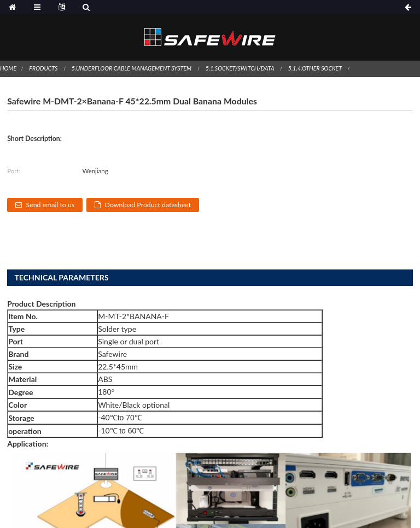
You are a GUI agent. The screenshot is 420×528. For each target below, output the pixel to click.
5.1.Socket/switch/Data (240, 68)
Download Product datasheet (148, 205)
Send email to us (51, 205)
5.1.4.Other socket (315, 68)
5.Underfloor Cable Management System (132, 68)
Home (8, 68)
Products (43, 68)
